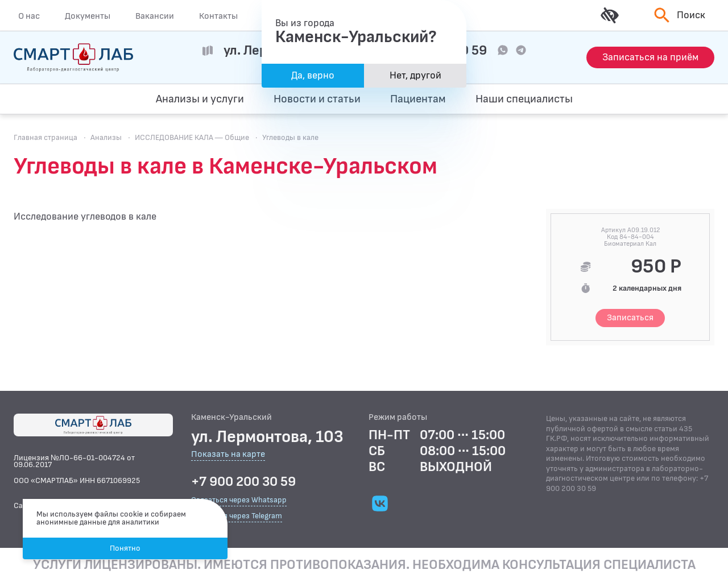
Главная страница (45, 137)
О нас (29, 16)
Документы (88, 16)
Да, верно (313, 75)
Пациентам (418, 99)
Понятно (125, 548)
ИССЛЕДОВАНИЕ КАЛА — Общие (192, 137)
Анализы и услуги (200, 99)
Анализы (106, 137)
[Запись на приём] (650, 57)
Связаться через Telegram (237, 516)
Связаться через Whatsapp (239, 500)
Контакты (218, 16)
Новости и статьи (317, 99)
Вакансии (155, 16)
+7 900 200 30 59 (243, 482)
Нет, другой (415, 75)
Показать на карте (228, 455)
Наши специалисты (524, 99)
